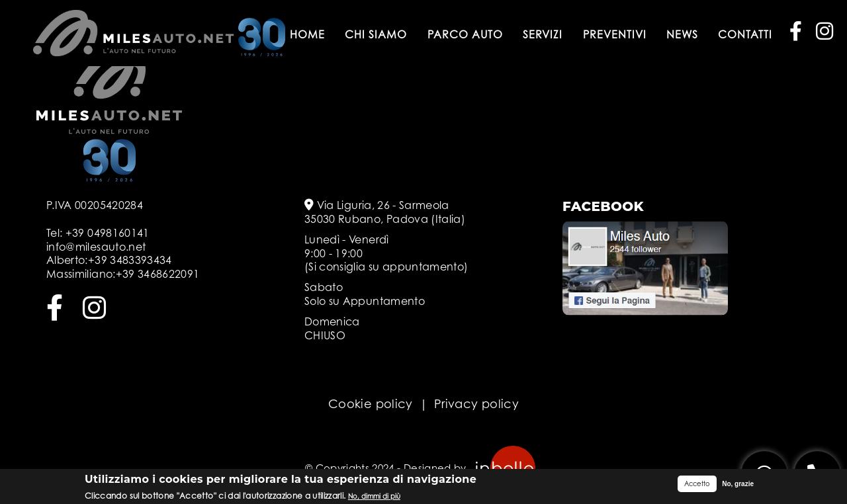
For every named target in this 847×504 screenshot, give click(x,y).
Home (307, 34)
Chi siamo (376, 34)
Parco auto (465, 34)
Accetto (697, 484)
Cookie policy (371, 404)
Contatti (745, 34)
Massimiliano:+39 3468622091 (123, 274)
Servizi (543, 34)
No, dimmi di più (374, 497)
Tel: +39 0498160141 (98, 233)
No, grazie (738, 484)
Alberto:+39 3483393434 (109, 260)
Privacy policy (476, 404)
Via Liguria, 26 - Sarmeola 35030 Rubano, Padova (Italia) (385, 212)
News (682, 34)
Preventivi (615, 34)
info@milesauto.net (96, 247)
